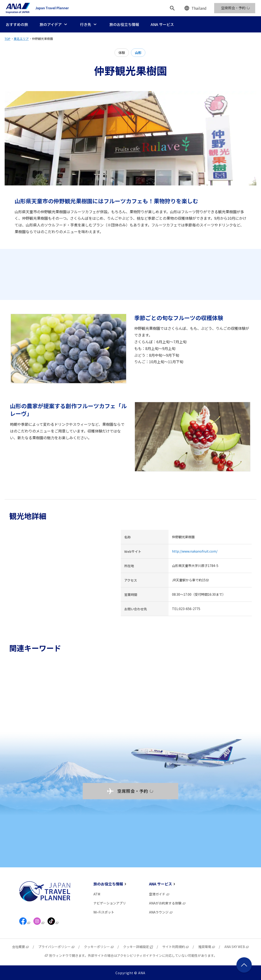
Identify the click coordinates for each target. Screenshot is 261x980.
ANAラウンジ (161, 912)
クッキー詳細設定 (138, 947)
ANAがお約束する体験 (167, 903)
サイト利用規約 (176, 947)
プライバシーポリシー (57, 947)
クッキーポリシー (99, 947)
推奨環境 (207, 947)
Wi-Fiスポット (104, 912)
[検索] (172, 8)
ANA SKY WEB (237, 947)
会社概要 (21, 947)
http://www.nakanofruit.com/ (195, 551)
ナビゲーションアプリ (110, 903)
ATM (97, 894)
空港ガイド (159, 894)
